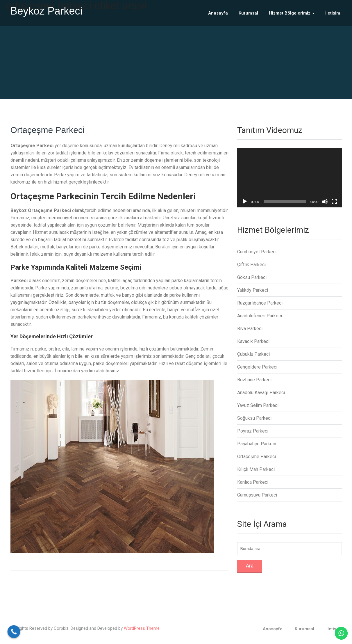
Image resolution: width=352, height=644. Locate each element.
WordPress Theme (142, 628)
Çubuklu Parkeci (253, 354)
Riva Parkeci (250, 329)
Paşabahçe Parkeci (257, 444)
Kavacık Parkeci (253, 341)
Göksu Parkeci (252, 277)
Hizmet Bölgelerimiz (292, 13)
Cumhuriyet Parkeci (257, 252)
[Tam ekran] (334, 202)
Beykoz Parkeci (47, 11)
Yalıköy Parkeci (253, 290)
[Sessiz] (325, 202)
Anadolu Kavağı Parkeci (261, 393)
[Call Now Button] (14, 632)
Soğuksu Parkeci (254, 418)
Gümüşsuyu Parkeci (257, 495)
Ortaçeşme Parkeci (48, 130)
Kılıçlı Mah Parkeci (256, 469)
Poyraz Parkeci (253, 431)
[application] (290, 178)
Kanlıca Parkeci (253, 482)
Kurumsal (248, 13)
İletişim (333, 13)
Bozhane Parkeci (254, 380)
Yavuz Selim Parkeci (258, 405)
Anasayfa (218, 13)
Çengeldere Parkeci (257, 367)
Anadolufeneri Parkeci (260, 316)
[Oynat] (245, 202)
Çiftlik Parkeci (251, 265)
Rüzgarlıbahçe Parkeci (260, 303)
